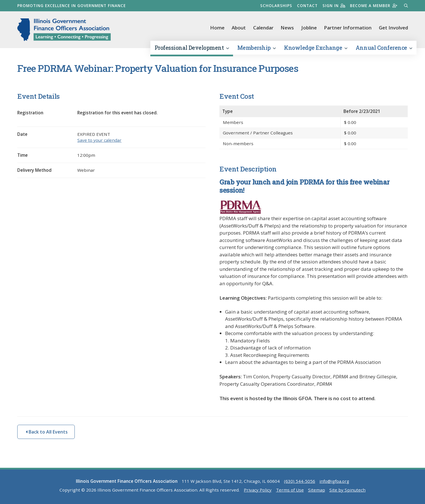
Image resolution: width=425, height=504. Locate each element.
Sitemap (317, 490)
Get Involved (393, 28)
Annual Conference (384, 48)
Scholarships (276, 6)
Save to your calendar (99, 140)
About (239, 28)
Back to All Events (47, 432)
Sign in (334, 6)
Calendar (263, 28)
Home (217, 28)
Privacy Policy (258, 490)
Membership (257, 48)
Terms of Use (290, 490)
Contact (307, 6)
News (287, 28)
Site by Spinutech (347, 490)
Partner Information (348, 28)
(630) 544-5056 (300, 481)
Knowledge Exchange (316, 48)
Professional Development (192, 48)
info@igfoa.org (334, 481)
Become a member (374, 6)
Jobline (309, 28)
